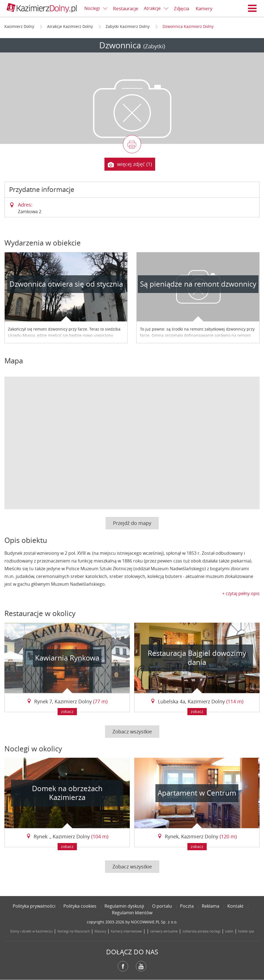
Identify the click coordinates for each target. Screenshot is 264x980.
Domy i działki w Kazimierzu (31, 931)
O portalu (162, 906)
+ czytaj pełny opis (241, 593)
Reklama (211, 906)
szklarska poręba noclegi (201, 931)
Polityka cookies (80, 906)
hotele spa (246, 931)
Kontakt (235, 906)
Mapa (14, 361)
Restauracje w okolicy (40, 613)
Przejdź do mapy (132, 523)
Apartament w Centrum (197, 793)
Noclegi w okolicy (33, 749)
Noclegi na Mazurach (74, 931)
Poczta (187, 906)
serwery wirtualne (164, 931)
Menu (252, 8)
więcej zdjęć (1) (130, 164)
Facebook (123, 966)
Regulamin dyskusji (124, 906)
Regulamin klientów (132, 913)
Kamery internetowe (126, 931)
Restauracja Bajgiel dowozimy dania (197, 658)
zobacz (67, 711)
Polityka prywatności (34, 906)
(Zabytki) (154, 46)
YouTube (141, 966)
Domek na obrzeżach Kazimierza (67, 793)
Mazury (100, 931)
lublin (229, 931)
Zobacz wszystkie (132, 731)
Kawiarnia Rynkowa (67, 658)
